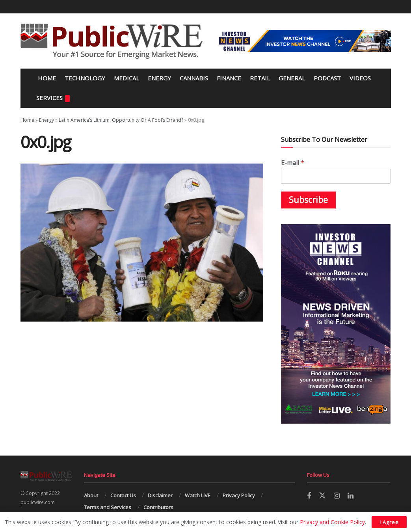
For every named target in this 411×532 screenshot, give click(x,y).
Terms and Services (108, 507)
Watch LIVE (198, 495)
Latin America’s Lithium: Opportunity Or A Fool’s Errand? (121, 120)
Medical (126, 78)
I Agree (389, 522)
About (91, 495)
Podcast (327, 78)
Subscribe (308, 200)
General (292, 78)
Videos (360, 78)
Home (46, 78)
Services (53, 98)
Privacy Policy (239, 495)
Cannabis (194, 78)
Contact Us (123, 495)
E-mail (293, 163)
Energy (159, 78)
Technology (85, 78)
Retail (260, 78)
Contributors (158, 507)
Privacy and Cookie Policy (332, 522)
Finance (229, 78)
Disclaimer (160, 495)
